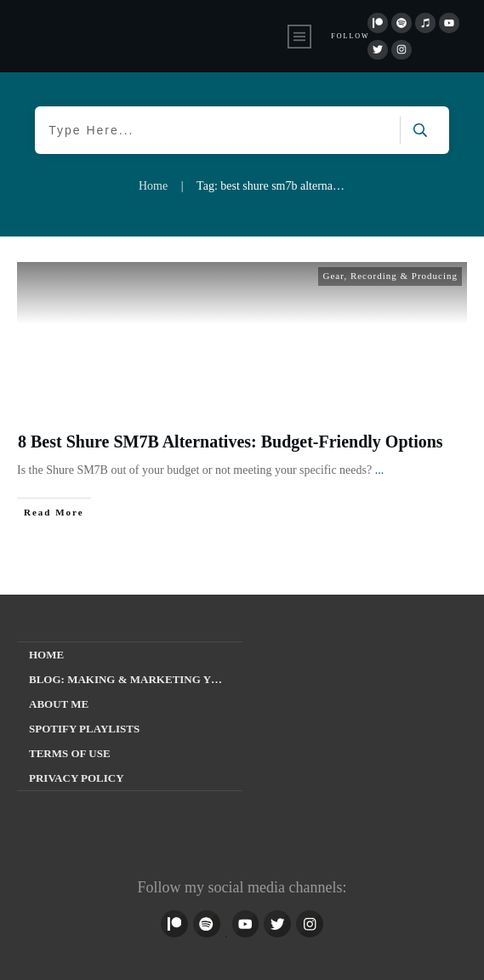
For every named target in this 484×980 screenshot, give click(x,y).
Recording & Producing (404, 276)
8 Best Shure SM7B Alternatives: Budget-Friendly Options (231, 442)
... (380, 470)
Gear (333, 276)
